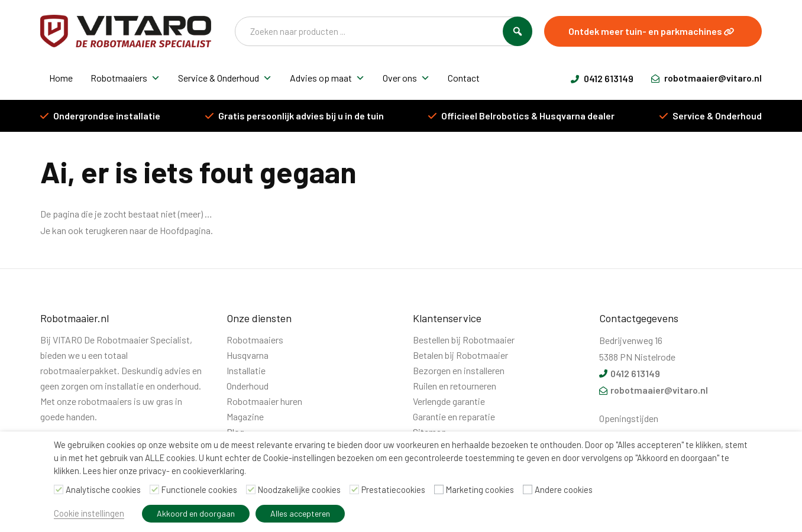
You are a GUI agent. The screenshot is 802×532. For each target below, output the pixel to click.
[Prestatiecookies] (354, 489)
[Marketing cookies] (439, 489)
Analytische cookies (103, 489)
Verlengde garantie (449, 401)
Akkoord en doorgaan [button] (196, 513)
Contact (464, 78)
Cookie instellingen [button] (89, 513)
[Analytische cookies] (59, 489)
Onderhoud (248, 386)
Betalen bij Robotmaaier (460, 355)
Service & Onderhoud (225, 78)
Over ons (406, 78)
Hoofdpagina (185, 230)
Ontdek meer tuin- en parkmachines (651, 31)
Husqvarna (248, 355)
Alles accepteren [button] (300, 513)
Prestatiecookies (393, 489)
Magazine (245, 416)
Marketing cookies (480, 489)
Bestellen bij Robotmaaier (464, 340)
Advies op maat (327, 78)
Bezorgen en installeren (459, 370)
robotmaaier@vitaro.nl (706, 78)
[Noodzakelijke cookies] (251, 489)
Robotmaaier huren (264, 401)
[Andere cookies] (528, 489)
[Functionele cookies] (154, 489)
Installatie (246, 370)
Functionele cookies (199, 489)
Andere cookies (564, 489)
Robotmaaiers (125, 78)
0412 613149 (602, 78)
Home (61, 78)
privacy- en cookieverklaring (192, 471)
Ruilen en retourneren (455, 386)
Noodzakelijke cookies (299, 489)
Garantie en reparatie (454, 416)
